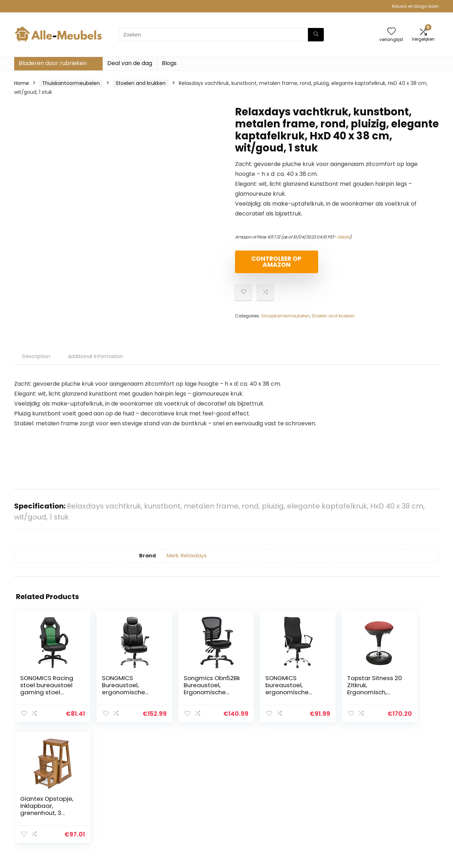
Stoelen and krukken (141, 83)
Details (344, 237)
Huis (311, 784)
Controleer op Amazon (276, 262)
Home (22, 83)
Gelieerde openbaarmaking (396, 807)
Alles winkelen (323, 794)
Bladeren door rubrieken (53, 63)
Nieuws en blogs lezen (415, 6)
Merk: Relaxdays (187, 556)
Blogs (169, 63)
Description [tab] (36, 356)
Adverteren (320, 824)
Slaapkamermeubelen (285, 316)
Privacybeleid (391, 784)
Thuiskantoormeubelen (71, 83)
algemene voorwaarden (405, 794)
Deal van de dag (130, 63)
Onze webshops (325, 814)
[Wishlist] (391, 32)
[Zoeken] (316, 35)
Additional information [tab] (96, 356)
